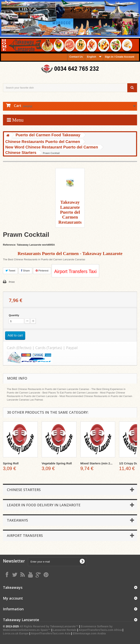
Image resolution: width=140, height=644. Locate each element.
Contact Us (76, 57)
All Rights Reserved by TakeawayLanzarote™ (49, 626)
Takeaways (17, 520)
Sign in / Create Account (119, 57)
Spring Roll (11, 463)
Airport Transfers (25, 535)
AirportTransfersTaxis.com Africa (101, 630)
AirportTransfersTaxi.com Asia (51, 633)
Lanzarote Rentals (65, 630)
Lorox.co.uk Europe (16, 633)
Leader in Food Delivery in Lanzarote (44, 505)
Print (12, 282)
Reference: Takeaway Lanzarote (22, 245)
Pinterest (42, 271)
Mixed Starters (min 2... (96, 463)
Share (25, 271)
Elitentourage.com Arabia (89, 633)
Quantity (14, 315)
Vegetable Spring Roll (57, 463)
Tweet (10, 271)
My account (13, 598)
